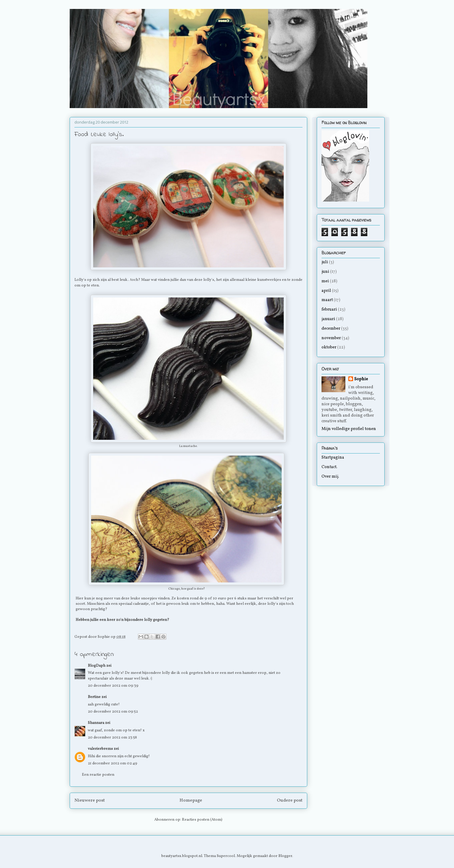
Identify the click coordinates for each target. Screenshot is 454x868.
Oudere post (290, 800)
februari (329, 310)
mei (325, 281)
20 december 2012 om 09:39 (113, 686)
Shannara (96, 723)
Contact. (329, 467)
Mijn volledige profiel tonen (349, 429)
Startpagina (333, 458)
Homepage (191, 800)
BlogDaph (97, 666)
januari (328, 319)
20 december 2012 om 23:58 (112, 738)
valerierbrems (100, 749)
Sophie (361, 379)
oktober (329, 347)
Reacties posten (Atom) (202, 820)
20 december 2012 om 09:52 (113, 712)
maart (327, 300)
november (331, 338)
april (326, 291)
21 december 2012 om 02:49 (113, 763)
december (331, 329)
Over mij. (330, 477)
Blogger (285, 856)
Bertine (94, 697)
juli (325, 262)
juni (325, 272)
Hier (79, 599)
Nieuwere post (90, 800)
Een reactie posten (98, 775)
